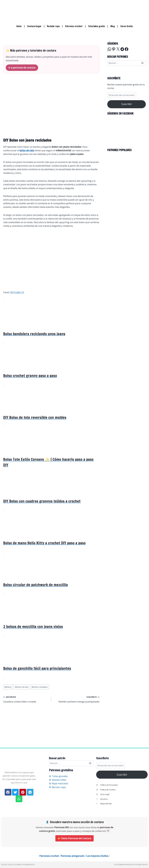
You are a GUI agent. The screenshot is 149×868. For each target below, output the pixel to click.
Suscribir (127, 104)
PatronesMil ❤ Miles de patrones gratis (131, 865)
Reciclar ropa (53, 26)
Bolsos (8, 687)
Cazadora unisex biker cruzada (26, 699)
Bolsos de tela (22, 687)
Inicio (19, 26)
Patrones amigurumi (72, 856)
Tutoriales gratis (97, 26)
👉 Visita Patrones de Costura (74, 838)
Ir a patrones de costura (22, 68)
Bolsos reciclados (40, 687)
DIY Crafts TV (17, 292)
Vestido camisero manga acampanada (76, 699)
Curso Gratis (127, 26)
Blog (113, 26)
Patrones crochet (74, 26)
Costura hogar (34, 26)
